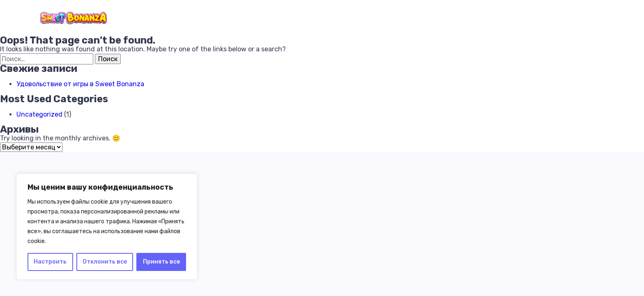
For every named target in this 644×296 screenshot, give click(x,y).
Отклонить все (105, 262)
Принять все (161, 262)
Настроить (50, 262)
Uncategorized (39, 114)
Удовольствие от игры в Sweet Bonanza (80, 84)
